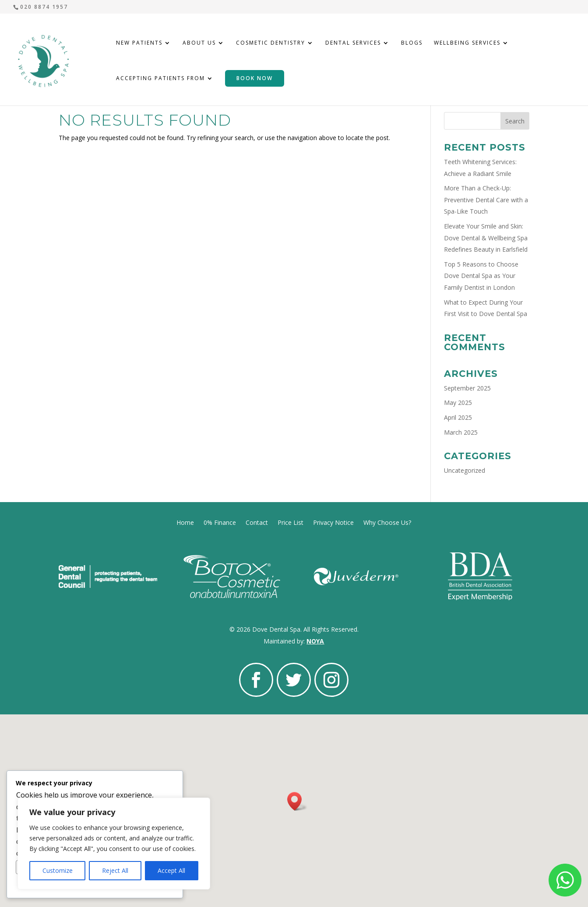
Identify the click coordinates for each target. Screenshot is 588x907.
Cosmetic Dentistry (271, 43)
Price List (290, 522)
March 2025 (461, 432)
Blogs (412, 43)
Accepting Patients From (160, 79)
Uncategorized (465, 470)
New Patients (139, 43)
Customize (58, 870)
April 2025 (458, 417)
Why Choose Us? (387, 522)
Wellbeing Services (467, 43)
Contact (257, 522)
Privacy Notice (333, 522)
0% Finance (220, 522)
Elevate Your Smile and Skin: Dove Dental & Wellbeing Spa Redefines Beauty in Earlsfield (486, 238)
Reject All (115, 870)
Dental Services (353, 43)
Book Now (255, 78)
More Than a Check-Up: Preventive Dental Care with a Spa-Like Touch (486, 200)
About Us (199, 43)
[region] (114, 844)
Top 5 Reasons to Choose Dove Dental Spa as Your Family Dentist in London (481, 276)
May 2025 (458, 403)
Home (185, 522)
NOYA (315, 641)
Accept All (171, 870)
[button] (297, 801)
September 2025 (467, 388)
